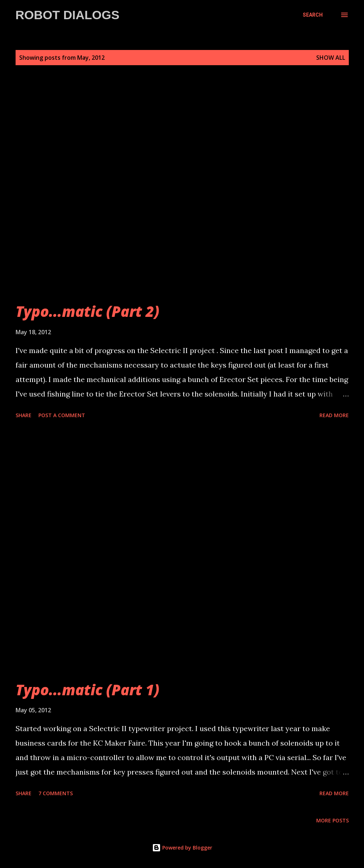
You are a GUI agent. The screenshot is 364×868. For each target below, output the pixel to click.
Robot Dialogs (68, 15)
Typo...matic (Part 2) (87, 311)
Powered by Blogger (182, 848)
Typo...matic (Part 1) (87, 690)
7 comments (56, 793)
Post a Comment (62, 415)
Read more (334, 415)
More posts (332, 820)
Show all (331, 58)
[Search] (313, 15)
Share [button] (24, 415)
